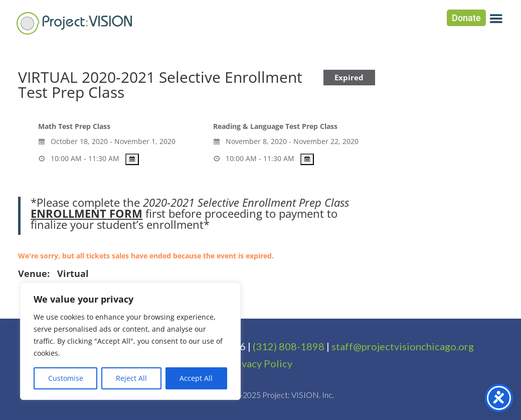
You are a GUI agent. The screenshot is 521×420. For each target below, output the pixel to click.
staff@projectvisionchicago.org (403, 346)
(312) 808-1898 (289, 346)
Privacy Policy (260, 363)
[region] (130, 341)
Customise (66, 378)
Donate (466, 18)
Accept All (196, 378)
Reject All (131, 378)
